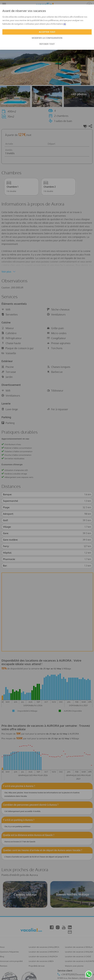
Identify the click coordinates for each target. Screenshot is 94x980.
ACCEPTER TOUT (47, 32)
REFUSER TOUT (47, 44)
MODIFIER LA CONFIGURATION (47, 38)
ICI (65, 24)
